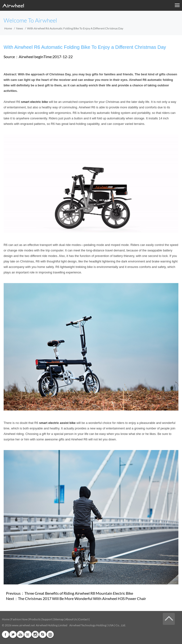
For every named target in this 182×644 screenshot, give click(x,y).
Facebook (6, 634)
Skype (43, 634)
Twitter (13, 634)
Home (8, 28)
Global (50, 634)
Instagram (35, 634)
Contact (83, 619)
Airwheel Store (28, 634)
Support (47, 619)
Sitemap (59, 619)
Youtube (20, 634)
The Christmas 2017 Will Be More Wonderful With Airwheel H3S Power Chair (82, 598)
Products (35, 619)
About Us (71, 619)
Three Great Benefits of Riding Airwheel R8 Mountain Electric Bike (79, 593)
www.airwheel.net (23, 625)
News (20, 28)
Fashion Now (19, 619)
